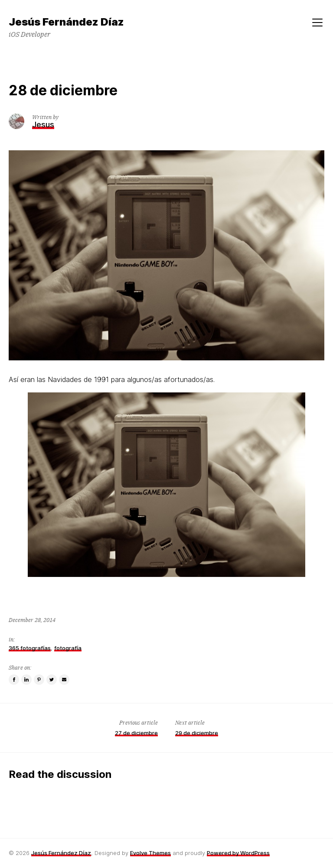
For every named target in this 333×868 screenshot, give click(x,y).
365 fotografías (30, 648)
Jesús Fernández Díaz (61, 853)
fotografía (68, 648)
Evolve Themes (150, 853)
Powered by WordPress (238, 853)
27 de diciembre (136, 733)
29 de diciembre (197, 733)
